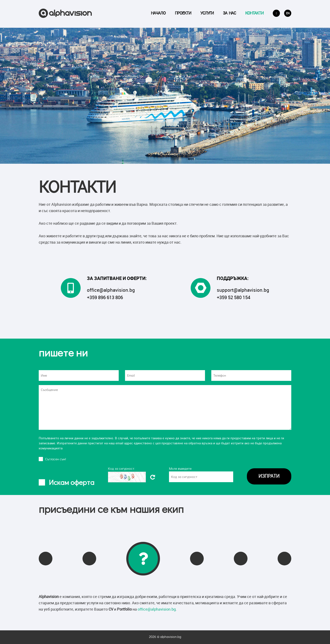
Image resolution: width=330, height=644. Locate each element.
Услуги (207, 14)
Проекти (183, 14)
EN (288, 14)
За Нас (229, 14)
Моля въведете (180, 469)
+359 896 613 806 (105, 297)
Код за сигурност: (122, 469)
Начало (158, 14)
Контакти (254, 14)
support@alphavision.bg (243, 290)
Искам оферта (72, 483)
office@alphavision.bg (111, 290)
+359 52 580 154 (234, 297)
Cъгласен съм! (56, 459)
